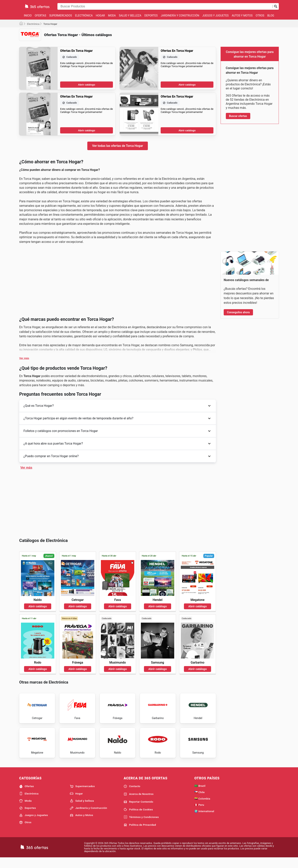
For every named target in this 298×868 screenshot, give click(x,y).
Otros (260, 16)
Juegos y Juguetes (216, 16)
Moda (112, 16)
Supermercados (61, 16)
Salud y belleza (130, 16)
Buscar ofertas (238, 116)
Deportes (151, 16)
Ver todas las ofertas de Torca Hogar (118, 205)
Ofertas (40, 16)
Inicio (28, 16)
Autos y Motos (242, 16)
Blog (271, 16)
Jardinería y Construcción (180, 16)
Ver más (24, 476)
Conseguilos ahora (238, 312)
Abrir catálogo (87, 144)
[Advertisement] (118, 71)
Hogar (100, 16)
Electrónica (84, 16)
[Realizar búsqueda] (276, 6)
